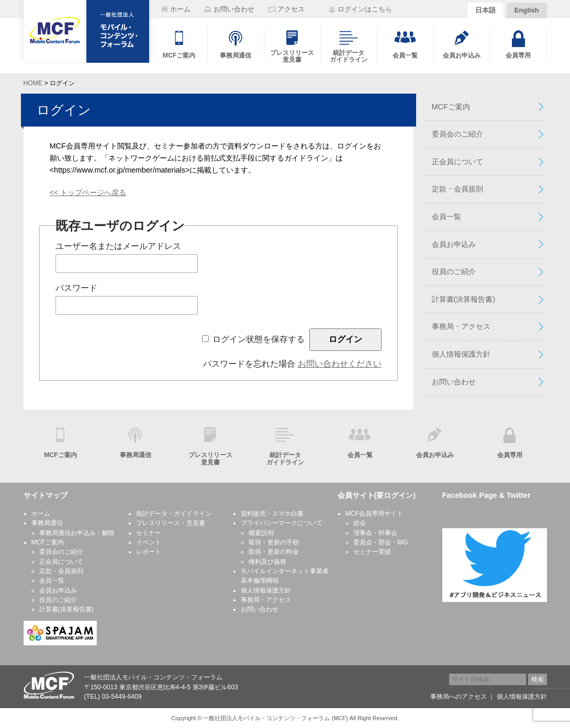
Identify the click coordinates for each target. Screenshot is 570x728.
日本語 (485, 10)
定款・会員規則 (457, 189)
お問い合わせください (340, 364)
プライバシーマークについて (282, 523)
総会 (360, 523)
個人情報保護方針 (461, 354)
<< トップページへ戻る (88, 192)
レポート (149, 552)
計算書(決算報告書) (464, 299)
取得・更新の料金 (274, 552)
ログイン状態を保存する (259, 339)
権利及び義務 (267, 562)
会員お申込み (454, 244)
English (527, 10)
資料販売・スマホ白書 (272, 514)
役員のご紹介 (454, 271)
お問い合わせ (454, 382)
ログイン (64, 110)
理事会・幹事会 (375, 533)
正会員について (457, 162)
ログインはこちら (365, 9)
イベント (149, 542)
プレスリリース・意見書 (171, 523)
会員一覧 (446, 217)
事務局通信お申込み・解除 (77, 533)
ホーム (41, 514)
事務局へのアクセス (459, 697)
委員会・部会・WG (381, 542)
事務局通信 (47, 523)
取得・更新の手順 (274, 542)
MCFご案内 (451, 107)
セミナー (149, 533)
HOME (33, 83)
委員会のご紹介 (457, 134)
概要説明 (261, 533)
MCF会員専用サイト (375, 514)
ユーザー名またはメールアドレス (118, 246)
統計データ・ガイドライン (174, 514)
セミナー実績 (372, 552)
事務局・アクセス (461, 326)
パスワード (76, 288)
